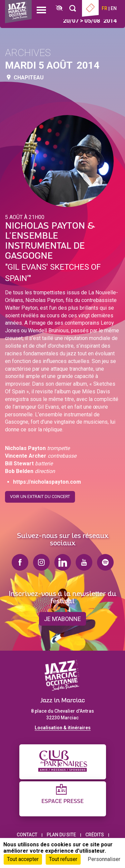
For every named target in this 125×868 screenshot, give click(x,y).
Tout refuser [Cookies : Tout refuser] (63, 859)
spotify (105, 562)
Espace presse (62, 801)
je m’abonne (62, 619)
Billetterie (90, 8)
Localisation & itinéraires (63, 728)
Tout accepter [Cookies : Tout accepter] (23, 859)
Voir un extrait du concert (40, 495)
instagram (41, 562)
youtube (84, 562)
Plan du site (61, 835)
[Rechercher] (73, 8)
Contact (27, 835)
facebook (20, 562)
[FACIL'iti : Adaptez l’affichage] (59, 8)
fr (104, 8)
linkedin (63, 562)
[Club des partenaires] (63, 762)
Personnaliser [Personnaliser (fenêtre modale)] (104, 859)
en (114, 8)
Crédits (95, 835)
